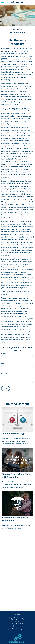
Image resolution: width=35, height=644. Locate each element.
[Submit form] (6, 388)
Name (3, 353)
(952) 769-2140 (17, 626)
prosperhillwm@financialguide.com (18, 629)
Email (3, 363)
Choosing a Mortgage (13, 434)
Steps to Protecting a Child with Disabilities (16, 476)
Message (4, 373)
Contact (18, 615)
